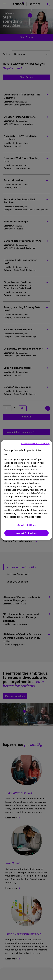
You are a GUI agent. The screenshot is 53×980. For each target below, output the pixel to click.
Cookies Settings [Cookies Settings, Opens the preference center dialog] (26, 525)
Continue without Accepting (35, 444)
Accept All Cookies (26, 533)
